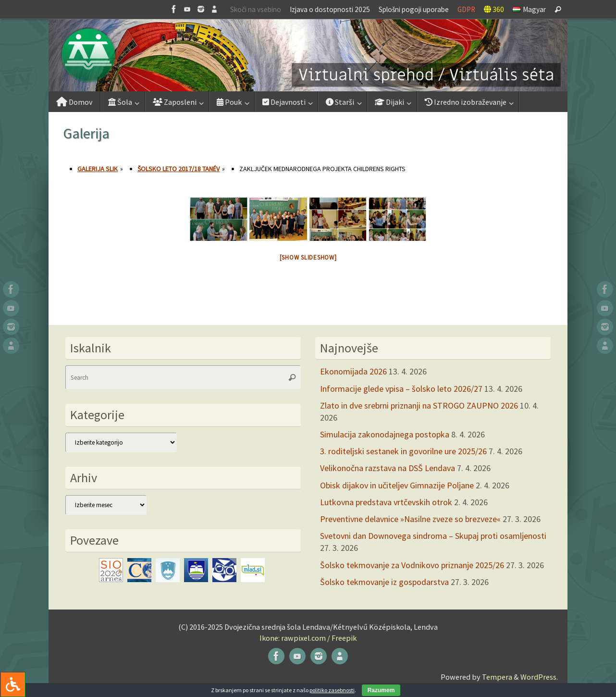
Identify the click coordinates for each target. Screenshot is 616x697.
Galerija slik (98, 169)
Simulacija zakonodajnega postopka (385, 434)
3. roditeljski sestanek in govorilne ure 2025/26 (403, 451)
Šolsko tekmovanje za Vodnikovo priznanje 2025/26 (412, 565)
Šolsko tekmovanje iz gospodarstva (384, 582)
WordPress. (539, 677)
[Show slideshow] (308, 257)
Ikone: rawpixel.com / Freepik (308, 638)
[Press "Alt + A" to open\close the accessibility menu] (13, 684)
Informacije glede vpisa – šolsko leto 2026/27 (401, 389)
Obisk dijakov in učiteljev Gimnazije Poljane (397, 485)
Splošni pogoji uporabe (414, 9)
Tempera (497, 677)
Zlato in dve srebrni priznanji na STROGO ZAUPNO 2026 (419, 405)
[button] (308, 55)
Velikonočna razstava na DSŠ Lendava (388, 468)
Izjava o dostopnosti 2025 (330, 9)
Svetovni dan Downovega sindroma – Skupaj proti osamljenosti (433, 536)
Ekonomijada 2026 (353, 371)
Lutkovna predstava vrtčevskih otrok (386, 502)
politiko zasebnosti (332, 690)
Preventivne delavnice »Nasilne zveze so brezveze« (410, 519)
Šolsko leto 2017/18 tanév (179, 169)
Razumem (381, 690)
